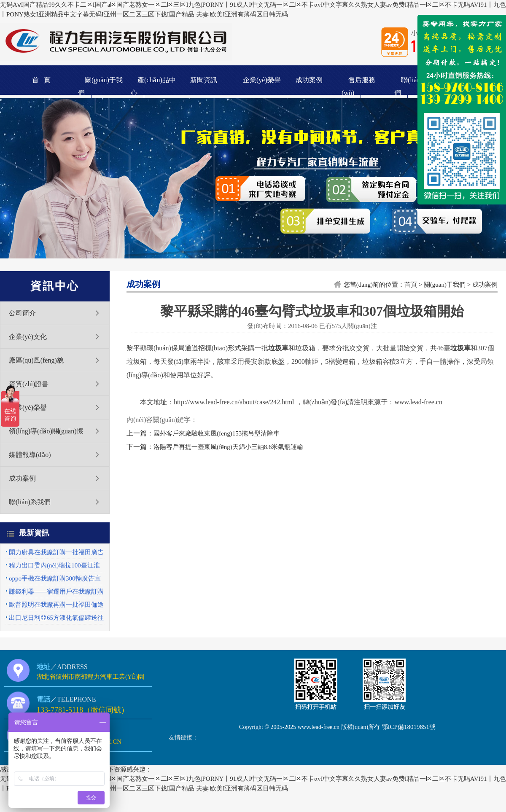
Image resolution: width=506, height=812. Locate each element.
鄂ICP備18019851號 (409, 727)
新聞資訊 (204, 80)
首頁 (411, 285)
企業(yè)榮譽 (262, 80)
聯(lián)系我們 (30, 502)
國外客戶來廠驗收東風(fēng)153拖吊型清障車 (217, 433)
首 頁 (41, 80)
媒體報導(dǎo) (30, 455)
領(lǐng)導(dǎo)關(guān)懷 (46, 431)
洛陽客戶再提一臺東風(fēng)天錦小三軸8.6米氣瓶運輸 (228, 447)
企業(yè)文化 (28, 337)
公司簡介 (22, 313)
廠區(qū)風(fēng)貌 (36, 360)
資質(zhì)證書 (29, 384)
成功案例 (309, 80)
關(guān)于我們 (445, 285)
